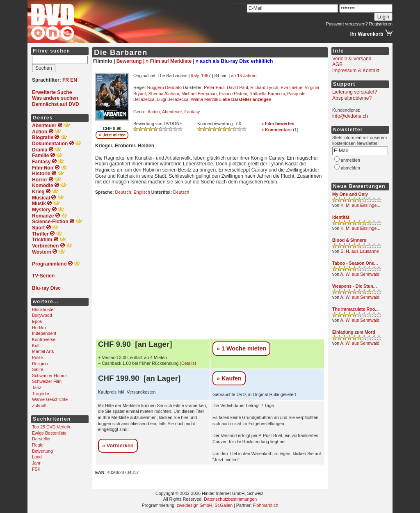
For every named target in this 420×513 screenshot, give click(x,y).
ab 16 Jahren (244, 76)
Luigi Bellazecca (172, 99)
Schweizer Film (47, 381)
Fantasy (192, 112)
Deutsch (123, 192)
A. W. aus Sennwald (360, 274)
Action (154, 112)
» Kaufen (229, 378)
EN (74, 80)
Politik (38, 357)
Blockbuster (43, 309)
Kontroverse (44, 339)
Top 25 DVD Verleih (51, 427)
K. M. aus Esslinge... (360, 205)
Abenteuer (172, 112)
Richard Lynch (265, 87)
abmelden (350, 168)
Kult (36, 346)
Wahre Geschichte (50, 399)
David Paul (237, 87)
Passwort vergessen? (347, 24)
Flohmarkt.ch (266, 505)
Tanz (37, 387)
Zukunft (39, 405)
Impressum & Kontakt (356, 71)
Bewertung (42, 451)
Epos (37, 321)
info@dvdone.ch (350, 116)
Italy (195, 76)
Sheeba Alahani (164, 94)
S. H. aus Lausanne (360, 251)
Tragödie (41, 394)
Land (37, 457)
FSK (36, 469)
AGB (337, 64)
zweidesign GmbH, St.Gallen (205, 505)
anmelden (350, 160)
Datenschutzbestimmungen (230, 499)
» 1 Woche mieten (241, 348)
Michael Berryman (199, 94)
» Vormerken (118, 445)
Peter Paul (214, 87)
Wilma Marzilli (204, 99)
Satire (38, 369)
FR (66, 80)
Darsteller (41, 439)
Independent (44, 333)
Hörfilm (39, 327)
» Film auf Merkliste (169, 61)
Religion (40, 364)
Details (188, 363)
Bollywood (42, 315)
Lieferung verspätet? (355, 92)
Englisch (142, 192)
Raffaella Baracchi (267, 94)
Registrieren (381, 24)
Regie (38, 445)
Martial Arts (43, 351)
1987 (206, 76)
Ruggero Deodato (164, 87)
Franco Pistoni (233, 94)
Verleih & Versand (352, 59)
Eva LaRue (291, 87)
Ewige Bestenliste (49, 433)
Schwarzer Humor (49, 376)
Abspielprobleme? (352, 98)
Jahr (36, 463)
